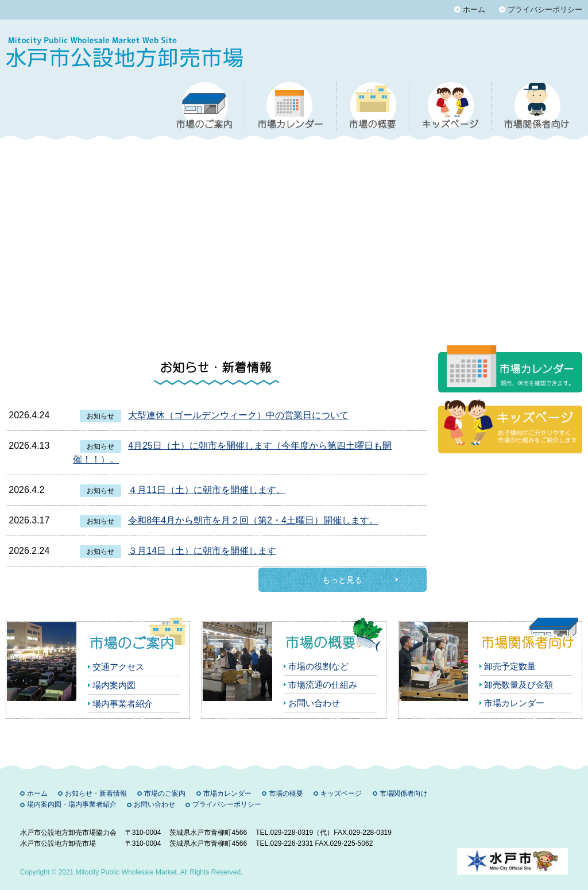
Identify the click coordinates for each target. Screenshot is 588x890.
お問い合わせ (314, 703)
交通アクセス (118, 667)
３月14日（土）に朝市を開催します (202, 551)
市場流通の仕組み (323, 685)
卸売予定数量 (510, 666)
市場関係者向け (404, 793)
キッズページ (341, 793)
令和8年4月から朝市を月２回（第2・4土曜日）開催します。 (253, 520)
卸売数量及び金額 (519, 685)
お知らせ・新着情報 (96, 793)
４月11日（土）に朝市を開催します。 (207, 490)
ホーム (474, 9)
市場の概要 (286, 793)
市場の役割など (318, 666)
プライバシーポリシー (545, 9)
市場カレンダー (514, 703)
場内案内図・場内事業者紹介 (72, 804)
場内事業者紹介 (123, 704)
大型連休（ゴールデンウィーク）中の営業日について (238, 415)
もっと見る (342, 580)
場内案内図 (114, 685)
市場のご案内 (165, 793)
